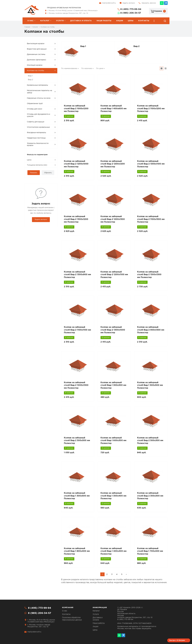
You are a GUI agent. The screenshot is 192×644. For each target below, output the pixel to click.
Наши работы (104, 21)
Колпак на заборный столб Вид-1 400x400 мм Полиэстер (114, 555)
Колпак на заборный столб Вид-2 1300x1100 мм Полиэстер (151, 165)
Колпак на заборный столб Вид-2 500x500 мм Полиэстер (77, 443)
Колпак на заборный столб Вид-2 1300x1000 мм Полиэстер (113, 332)
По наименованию (69, 69)
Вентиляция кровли (36, 44)
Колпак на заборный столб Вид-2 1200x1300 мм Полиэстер (113, 220)
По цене (100, 69)
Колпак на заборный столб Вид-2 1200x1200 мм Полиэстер (113, 165)
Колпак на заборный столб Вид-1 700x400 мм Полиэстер (150, 555)
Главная (27, 27)
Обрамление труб (35, 104)
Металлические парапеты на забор (39, 92)
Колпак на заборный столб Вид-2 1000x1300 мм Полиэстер (76, 388)
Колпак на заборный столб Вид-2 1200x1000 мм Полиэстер (76, 165)
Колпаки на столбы (48, 27)
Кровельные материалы (37, 85)
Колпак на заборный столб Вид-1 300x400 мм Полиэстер (113, 499)
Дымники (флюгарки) (36, 60)
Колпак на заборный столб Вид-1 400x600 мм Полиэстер (114, 109)
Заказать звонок (149, 3)
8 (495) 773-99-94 (131, 9)
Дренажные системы (36, 54)
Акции (120, 21)
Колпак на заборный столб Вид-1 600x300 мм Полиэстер (113, 443)
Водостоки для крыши (37, 49)
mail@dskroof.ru (109, 3)
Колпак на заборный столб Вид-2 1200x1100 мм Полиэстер (114, 276)
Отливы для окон (35, 109)
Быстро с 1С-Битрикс (177, 640)
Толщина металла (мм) (37, 165)
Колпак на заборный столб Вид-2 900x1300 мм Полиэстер (151, 332)
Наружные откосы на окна (39, 98)
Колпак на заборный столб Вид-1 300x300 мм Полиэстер (113, 388)
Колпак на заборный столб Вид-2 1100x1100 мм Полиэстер (77, 332)
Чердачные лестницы (36, 138)
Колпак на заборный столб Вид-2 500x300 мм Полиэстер (150, 443)
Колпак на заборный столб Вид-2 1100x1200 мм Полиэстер (151, 109)
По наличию (87, 69)
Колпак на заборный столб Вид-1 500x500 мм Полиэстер (150, 388)
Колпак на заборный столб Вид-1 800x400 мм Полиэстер (77, 555)
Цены (131, 21)
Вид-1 (30, 76)
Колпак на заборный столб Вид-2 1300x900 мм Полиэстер (77, 276)
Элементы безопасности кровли (38, 144)
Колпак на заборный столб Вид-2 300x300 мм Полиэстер (150, 499)
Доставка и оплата (81, 21)
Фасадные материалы (36, 133)
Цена (29, 160)
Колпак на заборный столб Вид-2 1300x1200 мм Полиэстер (76, 220)
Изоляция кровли (35, 65)
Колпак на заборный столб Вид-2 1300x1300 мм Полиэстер (149, 276)
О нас (30, 21)
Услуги (60, 21)
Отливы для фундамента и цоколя (39, 115)
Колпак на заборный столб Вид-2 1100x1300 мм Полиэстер (151, 220)
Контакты (144, 21)
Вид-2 (30, 80)
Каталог (45, 21)
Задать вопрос (129, 3)
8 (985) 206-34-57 (131, 13)
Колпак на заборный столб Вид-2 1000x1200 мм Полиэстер (76, 109)
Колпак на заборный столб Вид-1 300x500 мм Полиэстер (77, 499)
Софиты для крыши (36, 122)
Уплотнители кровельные (38, 127)
